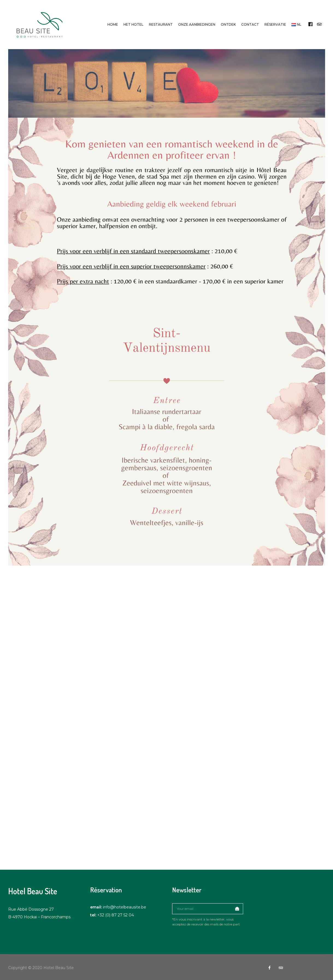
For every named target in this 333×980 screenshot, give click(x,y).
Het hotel (133, 24)
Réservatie (275, 24)
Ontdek (228, 24)
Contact (250, 24)
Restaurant (161, 24)
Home (113, 24)
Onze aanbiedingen (197, 24)
